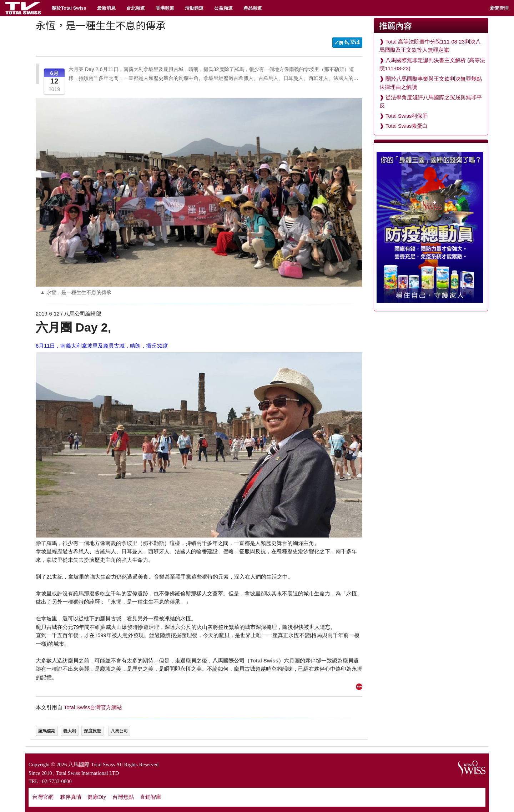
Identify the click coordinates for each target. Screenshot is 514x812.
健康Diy (97, 797)
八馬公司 (119, 731)
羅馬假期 (47, 731)
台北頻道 (136, 8)
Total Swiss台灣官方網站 (93, 707)
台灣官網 (43, 797)
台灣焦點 (123, 797)
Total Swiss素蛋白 (407, 126)
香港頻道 (165, 8)
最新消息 (106, 8)
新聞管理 (499, 8)
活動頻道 (194, 8)
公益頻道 (223, 8)
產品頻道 (253, 8)
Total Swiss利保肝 (407, 116)
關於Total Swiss (69, 8)
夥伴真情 (71, 797)
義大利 (70, 731)
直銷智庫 (151, 797)
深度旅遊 (92, 731)
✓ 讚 (347, 42)
